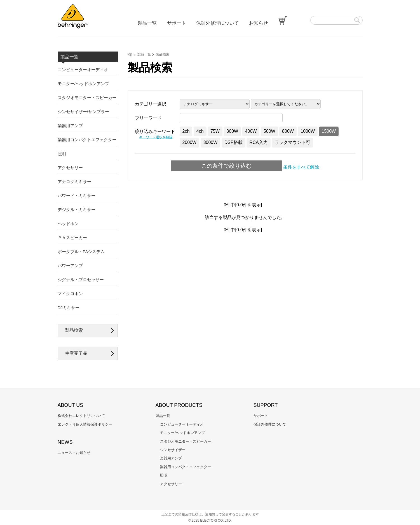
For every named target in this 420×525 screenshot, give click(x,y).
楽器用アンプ (70, 126)
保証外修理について (218, 23)
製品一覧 (147, 23)
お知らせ (259, 23)
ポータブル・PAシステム (81, 252)
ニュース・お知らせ (74, 453)
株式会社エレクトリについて (81, 416)
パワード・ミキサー (77, 196)
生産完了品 (76, 353)
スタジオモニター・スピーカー (87, 98)
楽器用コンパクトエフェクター (87, 140)
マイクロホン (70, 294)
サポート (177, 23)
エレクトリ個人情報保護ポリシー (85, 424)
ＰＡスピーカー (72, 238)
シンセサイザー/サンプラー (83, 112)
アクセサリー (70, 168)
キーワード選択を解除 (156, 137)
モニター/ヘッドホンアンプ (83, 84)
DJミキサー (69, 308)
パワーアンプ (70, 266)
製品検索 (74, 330)
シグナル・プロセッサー (81, 280)
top (130, 54)
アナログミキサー (74, 182)
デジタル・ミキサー (77, 210)
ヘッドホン (68, 224)
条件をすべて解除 (301, 167)
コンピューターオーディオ (83, 70)
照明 (62, 154)
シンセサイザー (173, 450)
